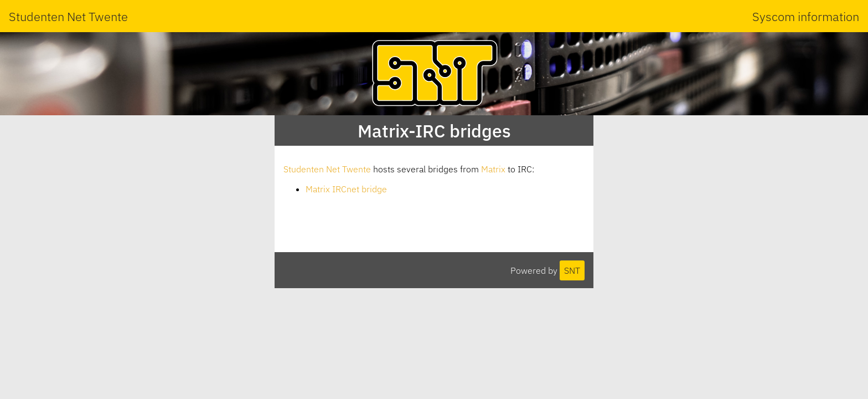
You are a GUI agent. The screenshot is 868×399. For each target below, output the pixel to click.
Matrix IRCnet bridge (346, 189)
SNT (572, 270)
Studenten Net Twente (68, 16)
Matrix (493, 169)
